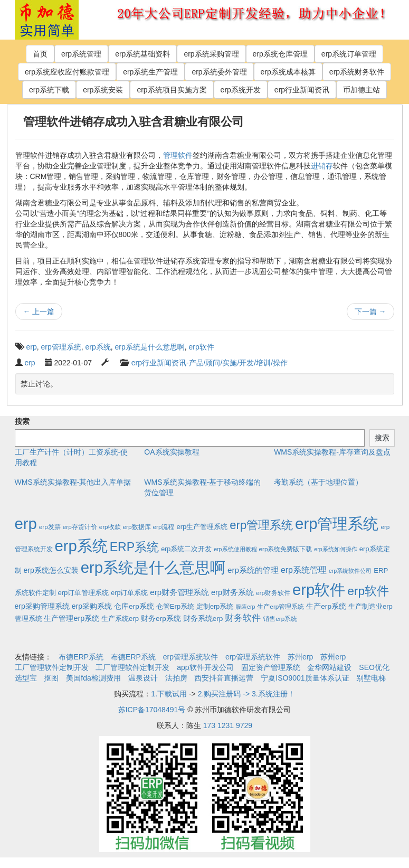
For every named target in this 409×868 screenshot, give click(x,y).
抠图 (51, 678)
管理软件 (178, 155)
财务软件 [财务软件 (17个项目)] (243, 618)
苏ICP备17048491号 (152, 710)
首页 (40, 54)
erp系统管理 (81, 54)
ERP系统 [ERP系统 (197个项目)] (135, 547)
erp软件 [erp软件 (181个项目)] (368, 591)
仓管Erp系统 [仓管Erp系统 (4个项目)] (175, 606)
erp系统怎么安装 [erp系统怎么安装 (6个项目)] (51, 570)
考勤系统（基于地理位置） (318, 482)
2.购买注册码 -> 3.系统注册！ (246, 694)
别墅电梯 (371, 678)
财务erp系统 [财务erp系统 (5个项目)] (161, 619)
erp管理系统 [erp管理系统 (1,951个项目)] (337, 523)
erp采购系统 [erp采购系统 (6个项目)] (92, 606)
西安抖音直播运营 (224, 678)
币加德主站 (362, 90)
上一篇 (39, 312)
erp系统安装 (103, 90)
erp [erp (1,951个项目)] (26, 523)
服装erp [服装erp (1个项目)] (245, 607)
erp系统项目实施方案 (172, 90)
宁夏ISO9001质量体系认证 (305, 678)
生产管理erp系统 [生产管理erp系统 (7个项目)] (72, 618)
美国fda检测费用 (93, 678)
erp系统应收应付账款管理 (67, 72)
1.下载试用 (169, 694)
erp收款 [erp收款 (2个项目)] (110, 527)
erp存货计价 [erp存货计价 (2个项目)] (80, 527)
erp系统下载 (49, 90)
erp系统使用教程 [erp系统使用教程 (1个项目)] (235, 549)
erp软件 (202, 347)
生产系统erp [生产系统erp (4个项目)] (120, 619)
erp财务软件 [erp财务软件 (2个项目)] (273, 593)
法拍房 (176, 678)
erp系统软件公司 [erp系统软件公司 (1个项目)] (350, 571)
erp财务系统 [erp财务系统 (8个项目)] (232, 592)
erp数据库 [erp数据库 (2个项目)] (137, 527)
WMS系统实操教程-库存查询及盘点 (332, 452)
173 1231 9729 (228, 725)
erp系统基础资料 (142, 54)
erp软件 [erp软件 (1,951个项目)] (319, 589)
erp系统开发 (241, 90)
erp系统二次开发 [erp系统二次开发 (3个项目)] (186, 549)
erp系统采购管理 (211, 54)
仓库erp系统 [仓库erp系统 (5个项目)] (134, 606)
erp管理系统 (61, 347)
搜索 (22, 421)
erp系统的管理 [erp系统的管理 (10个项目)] (253, 570)
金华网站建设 (329, 667)
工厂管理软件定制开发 (52, 667)
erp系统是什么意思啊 (150, 347)
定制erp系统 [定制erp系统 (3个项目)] (215, 607)
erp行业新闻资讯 (302, 90)
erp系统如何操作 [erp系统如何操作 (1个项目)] (335, 549)
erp (32, 347)
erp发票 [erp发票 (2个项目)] (50, 527)
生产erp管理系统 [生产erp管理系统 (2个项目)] (280, 606)
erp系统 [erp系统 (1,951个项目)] (81, 546)
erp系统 (98, 347)
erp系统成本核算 (288, 72)
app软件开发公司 (205, 667)
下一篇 (370, 312)
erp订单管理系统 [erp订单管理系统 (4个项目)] (83, 593)
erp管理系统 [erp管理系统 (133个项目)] (261, 525)
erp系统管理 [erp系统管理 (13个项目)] (304, 570)
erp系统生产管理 (150, 72)
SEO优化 (374, 667)
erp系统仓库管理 (280, 54)
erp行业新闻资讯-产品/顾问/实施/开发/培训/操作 (210, 363)
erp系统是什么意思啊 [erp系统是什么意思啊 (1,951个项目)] (153, 567)
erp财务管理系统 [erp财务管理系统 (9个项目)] (179, 592)
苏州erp (300, 657)
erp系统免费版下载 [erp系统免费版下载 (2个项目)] (285, 549)
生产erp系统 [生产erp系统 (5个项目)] (326, 606)
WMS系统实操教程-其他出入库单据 (73, 482)
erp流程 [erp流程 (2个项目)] (163, 527)
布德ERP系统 (81, 657)
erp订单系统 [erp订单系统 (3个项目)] (129, 593)
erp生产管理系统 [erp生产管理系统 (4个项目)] (202, 527)
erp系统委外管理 (219, 72)
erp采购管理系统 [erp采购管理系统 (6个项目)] (42, 606)
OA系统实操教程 (172, 452)
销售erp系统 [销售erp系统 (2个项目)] (280, 619)
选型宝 (26, 678)
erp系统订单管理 (349, 54)
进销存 (322, 166)
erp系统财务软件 (357, 72)
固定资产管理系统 (271, 667)
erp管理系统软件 (191, 657)
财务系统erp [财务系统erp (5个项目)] (203, 619)
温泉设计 (143, 678)
